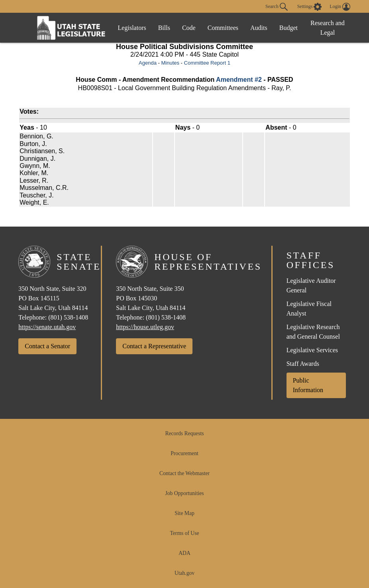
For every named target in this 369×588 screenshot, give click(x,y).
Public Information (308, 385)
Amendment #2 (239, 80)
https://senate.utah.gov (47, 327)
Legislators (132, 28)
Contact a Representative (154, 346)
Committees (223, 28)
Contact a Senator (47, 346)
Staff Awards (303, 364)
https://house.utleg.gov (145, 327)
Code (189, 28)
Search (277, 7)
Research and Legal (328, 28)
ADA (184, 553)
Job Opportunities (184, 493)
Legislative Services (312, 350)
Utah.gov (184, 573)
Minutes (170, 63)
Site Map (184, 513)
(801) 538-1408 (68, 317)
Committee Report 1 (207, 63)
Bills (164, 28)
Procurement (184, 453)
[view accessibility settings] (310, 7)
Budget (289, 28)
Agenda (148, 63)
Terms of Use (184, 533)
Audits (259, 28)
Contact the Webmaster (184, 473)
